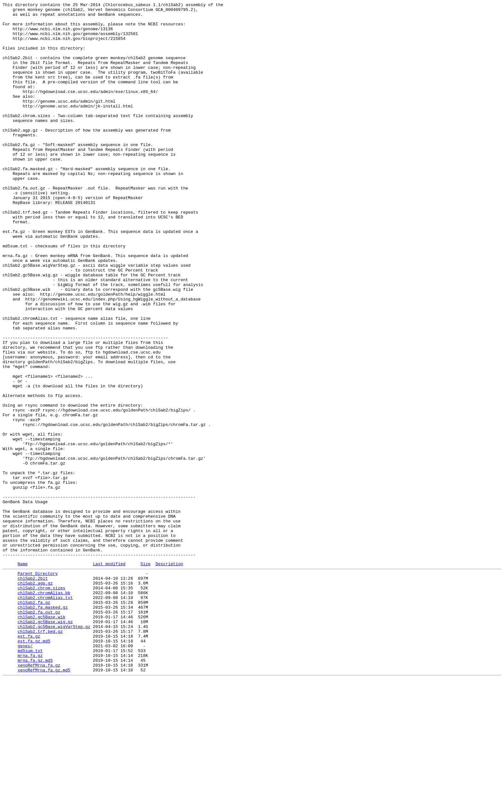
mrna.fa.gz (30, 785)
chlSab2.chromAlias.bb (44, 709)
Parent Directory (38, 686)
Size (145, 676)
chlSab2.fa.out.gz (39, 733)
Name (23, 676)
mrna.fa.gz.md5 (35, 790)
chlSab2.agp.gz (35, 698)
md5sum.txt (30, 779)
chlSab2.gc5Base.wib (41, 738)
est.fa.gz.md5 (34, 767)
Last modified (109, 676)
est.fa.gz (29, 761)
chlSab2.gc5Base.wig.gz (45, 744)
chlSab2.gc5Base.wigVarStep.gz (54, 750)
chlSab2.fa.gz (34, 721)
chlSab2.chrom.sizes (41, 704)
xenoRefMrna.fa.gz (39, 796)
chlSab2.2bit (33, 692)
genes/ (25, 773)
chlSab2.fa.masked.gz (43, 727)
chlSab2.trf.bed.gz (40, 756)
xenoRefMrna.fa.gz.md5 (44, 802)
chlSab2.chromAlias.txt (45, 715)
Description (169, 676)
